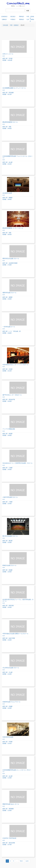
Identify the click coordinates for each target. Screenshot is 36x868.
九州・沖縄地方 (30, 20)
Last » (27, 861)
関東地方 (22, 17)
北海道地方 (4, 17)
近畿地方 (4, 19)
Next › (22, 861)
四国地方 (22, 19)
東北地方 (13, 17)
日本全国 (5, 25)
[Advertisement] (18, 34)
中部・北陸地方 (30, 17)
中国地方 (13, 19)
